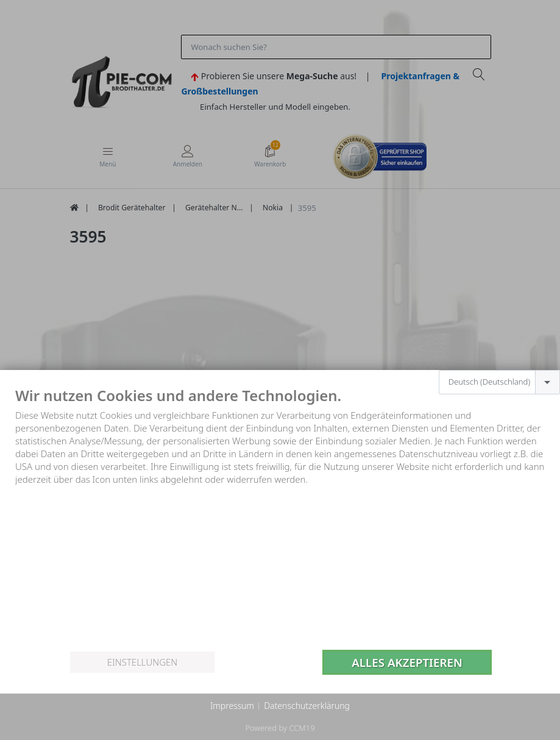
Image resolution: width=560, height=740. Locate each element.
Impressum (232, 706)
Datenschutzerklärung (307, 706)
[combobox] (499, 382)
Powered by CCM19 (280, 728)
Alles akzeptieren (407, 662)
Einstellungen (142, 662)
